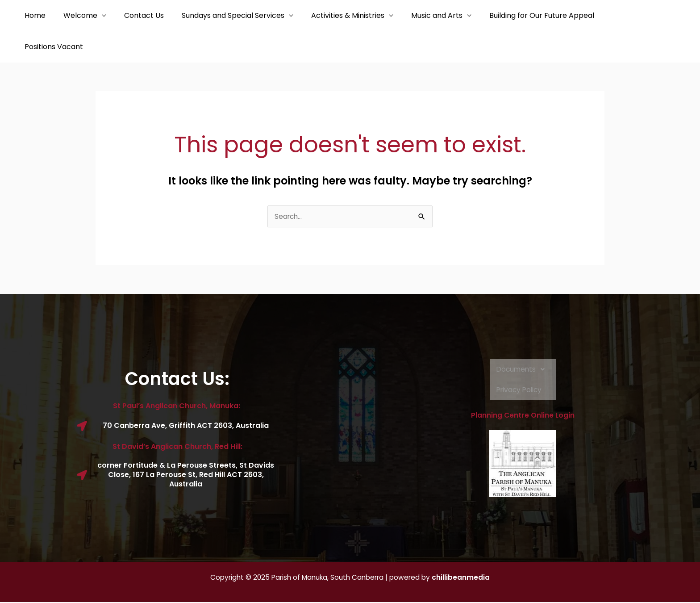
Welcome (75, 15)
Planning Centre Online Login (523, 417)
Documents (523, 370)
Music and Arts (417, 15)
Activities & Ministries (332, 15)
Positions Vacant (52, 47)
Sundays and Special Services (221, 15)
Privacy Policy (520, 391)
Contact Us (135, 15)
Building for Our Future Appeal (519, 15)
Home (33, 15)
